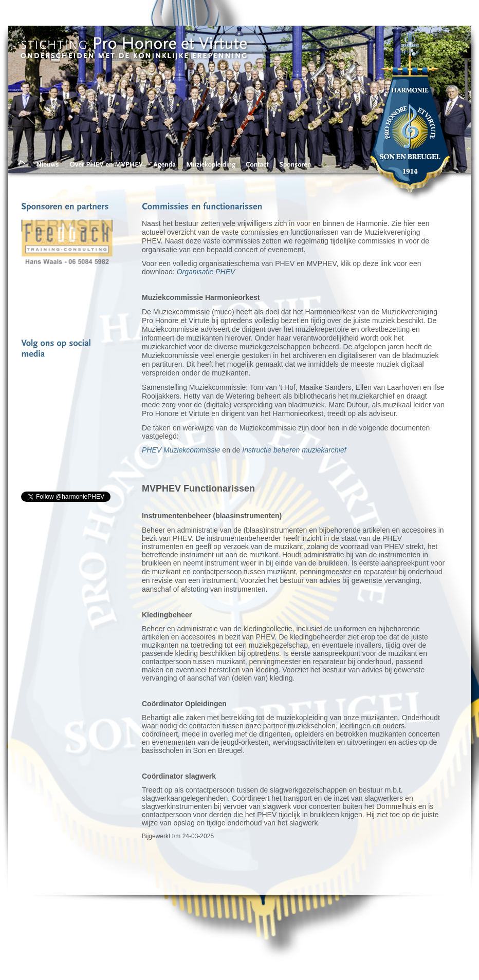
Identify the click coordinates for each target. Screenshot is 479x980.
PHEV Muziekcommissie (181, 450)
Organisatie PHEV (206, 272)
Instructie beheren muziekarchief (294, 450)
